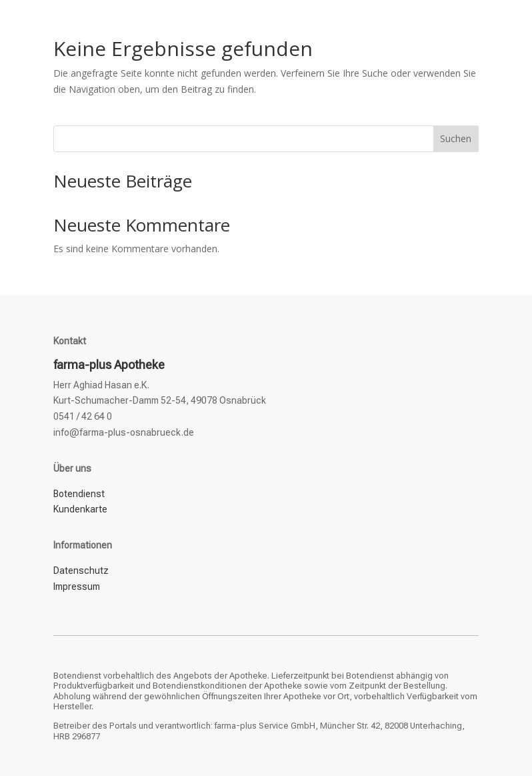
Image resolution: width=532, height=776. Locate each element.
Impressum (77, 587)
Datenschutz (81, 570)
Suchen (456, 138)
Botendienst (79, 494)
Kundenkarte (80, 509)
